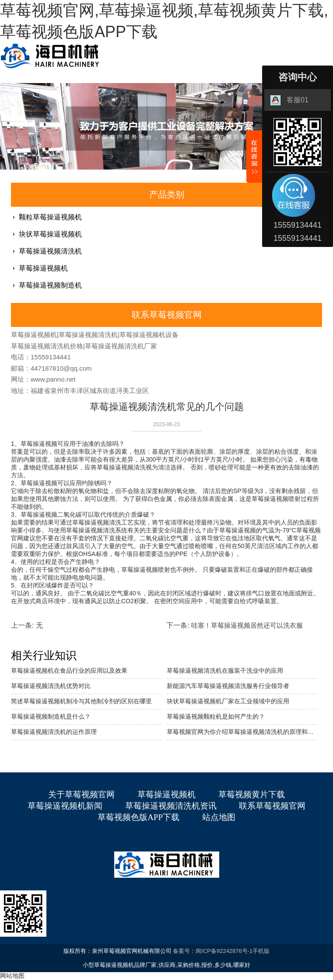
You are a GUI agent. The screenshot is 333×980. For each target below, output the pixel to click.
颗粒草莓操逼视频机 (50, 217)
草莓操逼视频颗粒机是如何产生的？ (216, 716)
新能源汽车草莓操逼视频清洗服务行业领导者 (228, 686)
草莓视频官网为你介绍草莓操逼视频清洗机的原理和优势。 (242, 732)
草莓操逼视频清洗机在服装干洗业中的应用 (225, 671)
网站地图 (12, 976)
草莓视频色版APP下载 (138, 817)
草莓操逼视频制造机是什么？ (51, 716)
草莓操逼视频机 (43, 268)
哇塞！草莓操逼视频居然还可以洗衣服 (247, 625)
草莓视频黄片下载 (252, 794)
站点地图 (219, 817)
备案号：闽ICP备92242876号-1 (213, 951)
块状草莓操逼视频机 (50, 234)
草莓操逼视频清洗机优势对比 (51, 686)
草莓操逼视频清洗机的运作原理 (54, 732)
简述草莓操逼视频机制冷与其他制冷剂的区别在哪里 (81, 701)
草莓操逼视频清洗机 (50, 251)
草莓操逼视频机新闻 (65, 806)
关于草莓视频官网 (81, 794)
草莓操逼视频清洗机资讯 (171, 806)
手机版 (261, 951)
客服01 (289, 100)
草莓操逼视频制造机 (50, 285)
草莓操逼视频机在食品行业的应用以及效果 (69, 671)
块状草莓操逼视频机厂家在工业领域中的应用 (228, 701)
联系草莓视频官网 (272, 806)
